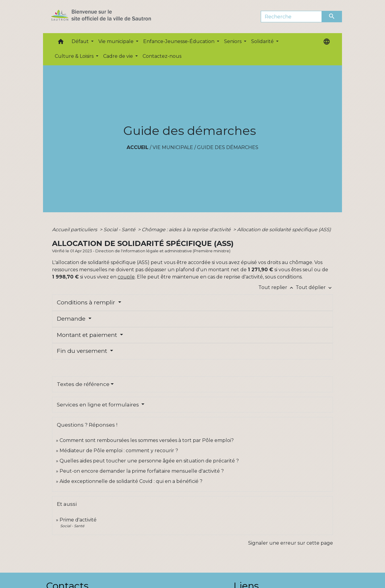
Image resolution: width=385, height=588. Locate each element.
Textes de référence (83, 384)
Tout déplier (314, 287)
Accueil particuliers (75, 230)
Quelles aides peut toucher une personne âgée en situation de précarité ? (149, 461)
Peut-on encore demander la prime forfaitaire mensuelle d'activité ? (142, 471)
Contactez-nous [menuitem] (162, 56)
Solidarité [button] (263, 41)
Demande (72, 319)
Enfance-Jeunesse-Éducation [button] (179, 41)
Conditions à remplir (87, 302)
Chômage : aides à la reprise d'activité (187, 230)
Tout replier (277, 287)
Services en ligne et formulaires (99, 405)
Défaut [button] (81, 41)
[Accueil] (112, 17)
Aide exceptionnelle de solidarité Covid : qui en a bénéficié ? (131, 481)
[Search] (291, 17)
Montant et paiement (88, 335)
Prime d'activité (78, 520)
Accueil (138, 147)
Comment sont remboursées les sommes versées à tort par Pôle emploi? (147, 440)
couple (126, 277)
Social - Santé (120, 230)
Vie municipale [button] (117, 41)
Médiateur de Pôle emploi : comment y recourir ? (119, 451)
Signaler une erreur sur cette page (291, 543)
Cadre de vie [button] (119, 56)
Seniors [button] (233, 41)
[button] (61, 43)
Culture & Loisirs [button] (75, 56)
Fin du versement (83, 351)
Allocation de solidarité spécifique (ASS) (284, 230)
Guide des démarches (228, 147)
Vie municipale (173, 147)
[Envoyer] (332, 17)
